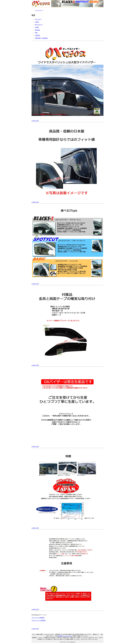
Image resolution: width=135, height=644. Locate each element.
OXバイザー (38, 19)
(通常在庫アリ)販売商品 (41, 38)
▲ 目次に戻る (35, 121)
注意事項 (37, 35)
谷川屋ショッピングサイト (65, 636)
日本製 (37, 22)
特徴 (36, 33)
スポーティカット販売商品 (39, 620)
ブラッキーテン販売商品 (38, 618)
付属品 (37, 27)
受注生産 (37, 30)
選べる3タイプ (39, 25)
